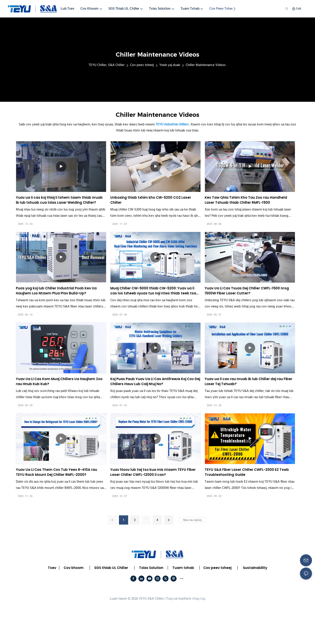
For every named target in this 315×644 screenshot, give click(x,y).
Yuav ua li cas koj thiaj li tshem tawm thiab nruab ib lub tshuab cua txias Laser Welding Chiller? (59, 200)
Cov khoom (74, 568)
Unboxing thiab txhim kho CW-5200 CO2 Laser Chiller (151, 200)
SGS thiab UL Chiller (111, 568)
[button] (234, 9)
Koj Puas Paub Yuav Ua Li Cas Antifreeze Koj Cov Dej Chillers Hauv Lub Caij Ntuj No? (155, 382)
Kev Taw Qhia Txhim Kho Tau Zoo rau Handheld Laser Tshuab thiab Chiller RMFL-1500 (246, 200)
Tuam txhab (183, 568)
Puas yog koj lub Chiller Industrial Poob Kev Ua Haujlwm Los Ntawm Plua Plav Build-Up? (56, 291)
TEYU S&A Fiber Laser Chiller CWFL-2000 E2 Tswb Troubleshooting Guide (247, 472)
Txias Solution (151, 568)
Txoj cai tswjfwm (179, 599)
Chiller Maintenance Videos (206, 65)
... (146, 518)
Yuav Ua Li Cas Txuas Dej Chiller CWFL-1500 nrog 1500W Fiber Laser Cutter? (247, 291)
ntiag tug (199, 599)
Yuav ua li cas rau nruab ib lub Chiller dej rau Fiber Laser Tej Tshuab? (249, 382)
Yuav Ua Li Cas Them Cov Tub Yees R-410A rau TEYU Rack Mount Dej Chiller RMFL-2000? (56, 472)
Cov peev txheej (142, 65)
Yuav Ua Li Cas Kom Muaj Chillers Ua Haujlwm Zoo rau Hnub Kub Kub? (59, 382)
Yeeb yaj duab (170, 65)
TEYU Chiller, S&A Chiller (107, 65)
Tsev (52, 568)
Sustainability (255, 568)
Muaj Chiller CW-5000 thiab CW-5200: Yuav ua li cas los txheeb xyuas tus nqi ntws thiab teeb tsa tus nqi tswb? (153, 291)
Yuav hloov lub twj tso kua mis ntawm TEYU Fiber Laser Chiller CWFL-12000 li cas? (153, 472)
